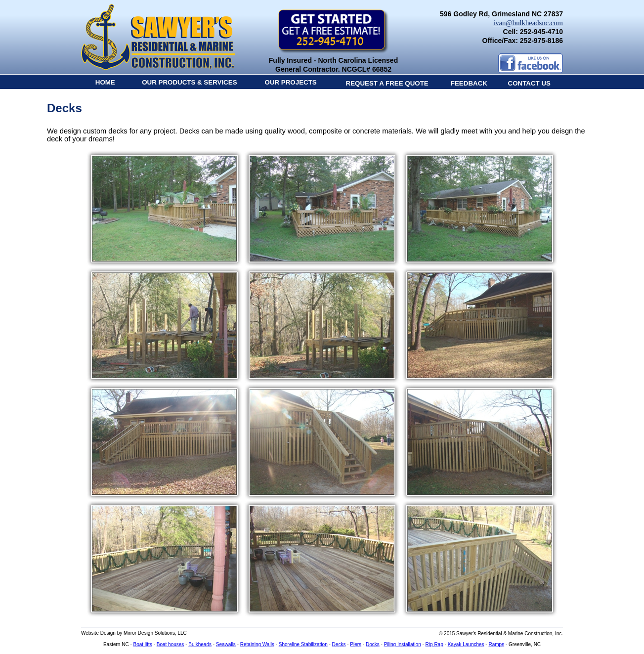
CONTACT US (529, 83)
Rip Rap (434, 644)
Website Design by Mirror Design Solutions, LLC (134, 633)
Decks (339, 644)
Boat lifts (143, 644)
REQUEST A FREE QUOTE (387, 83)
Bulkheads (200, 644)
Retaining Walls (257, 644)
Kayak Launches (466, 644)
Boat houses (171, 644)
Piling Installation (403, 644)
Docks (373, 644)
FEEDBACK (469, 83)
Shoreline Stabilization (303, 644)
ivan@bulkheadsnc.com (528, 23)
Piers (356, 644)
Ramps (496, 644)
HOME (105, 82)
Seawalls (226, 644)
